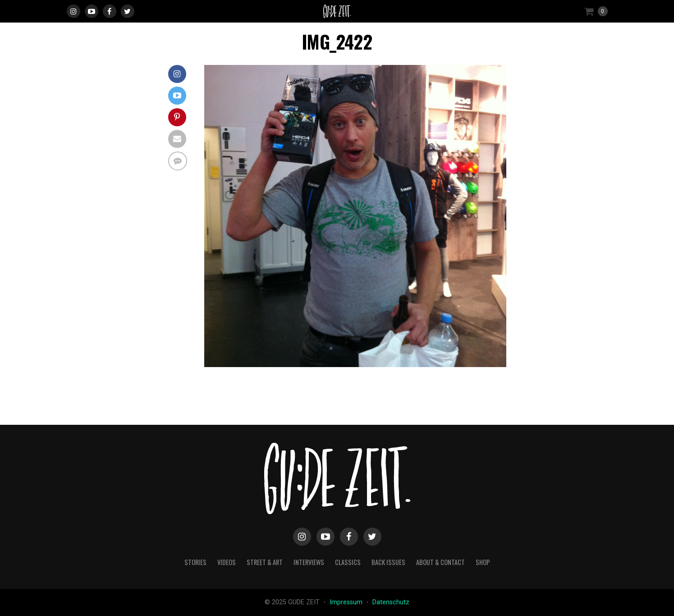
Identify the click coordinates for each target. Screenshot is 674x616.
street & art (265, 562)
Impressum (347, 602)
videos (227, 562)
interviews (309, 562)
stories (195, 562)
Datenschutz (391, 602)
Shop (483, 562)
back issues (388, 562)
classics (348, 562)
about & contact (440, 562)
